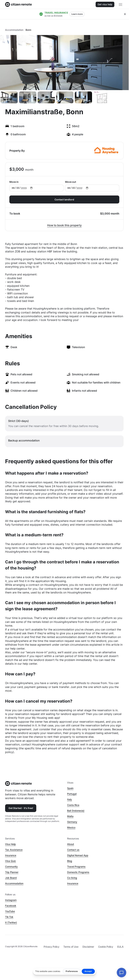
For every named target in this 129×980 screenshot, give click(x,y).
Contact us (73, 850)
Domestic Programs (78, 872)
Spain (70, 788)
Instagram (11, 900)
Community (11, 867)
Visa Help (10, 844)
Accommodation (14, 30)
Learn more (77, 14)
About (71, 844)
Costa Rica (73, 805)
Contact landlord (64, 199)
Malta (70, 816)
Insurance (11, 855)
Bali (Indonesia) (76, 811)
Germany (72, 822)
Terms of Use (71, 947)
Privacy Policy (51, 947)
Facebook (11, 906)
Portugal (72, 794)
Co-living (72, 878)
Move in (36, 186)
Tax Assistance (14, 850)
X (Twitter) (11, 922)
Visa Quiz (10, 861)
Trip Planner (12, 872)
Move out (92, 186)
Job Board (11, 878)
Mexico (71, 827)
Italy (70, 799)
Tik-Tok (9, 917)
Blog (70, 861)
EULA (120, 947)
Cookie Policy (106, 947)
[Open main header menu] (120, 4)
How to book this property (64, 225)
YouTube (10, 911)
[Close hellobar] (125, 14)
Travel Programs (76, 867)
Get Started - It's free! (21, 808)
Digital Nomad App (78, 855)
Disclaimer (88, 947)
